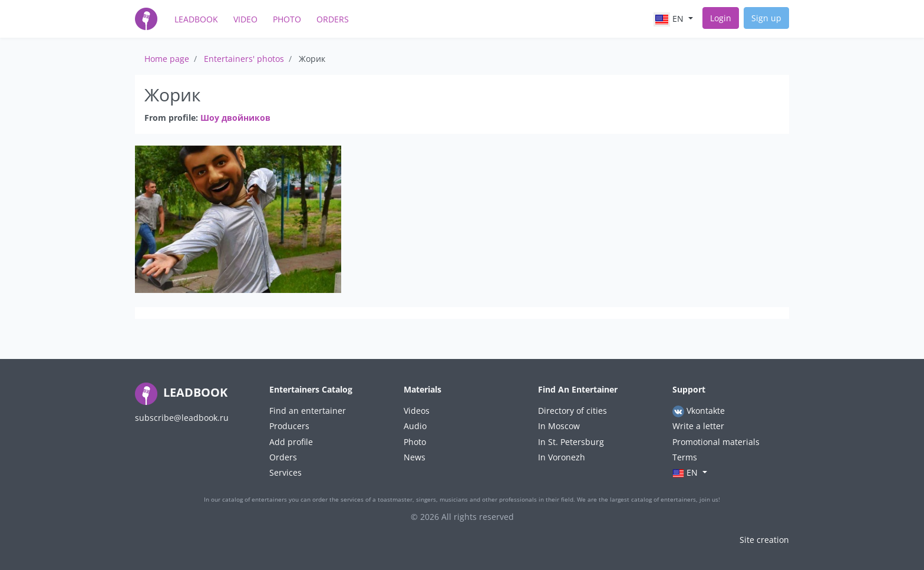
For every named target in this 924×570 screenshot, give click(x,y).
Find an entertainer (308, 411)
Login (721, 18)
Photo (287, 19)
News (415, 457)
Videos (417, 411)
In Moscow (559, 426)
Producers (289, 426)
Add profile (291, 442)
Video (245, 19)
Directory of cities (572, 411)
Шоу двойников (235, 118)
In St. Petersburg (571, 442)
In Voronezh (562, 457)
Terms (685, 457)
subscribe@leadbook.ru (182, 418)
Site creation (764, 540)
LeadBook (196, 19)
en (670, 19)
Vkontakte (699, 411)
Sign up (766, 18)
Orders (333, 19)
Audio (415, 426)
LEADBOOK (181, 392)
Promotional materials (716, 442)
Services (286, 472)
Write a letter (698, 426)
